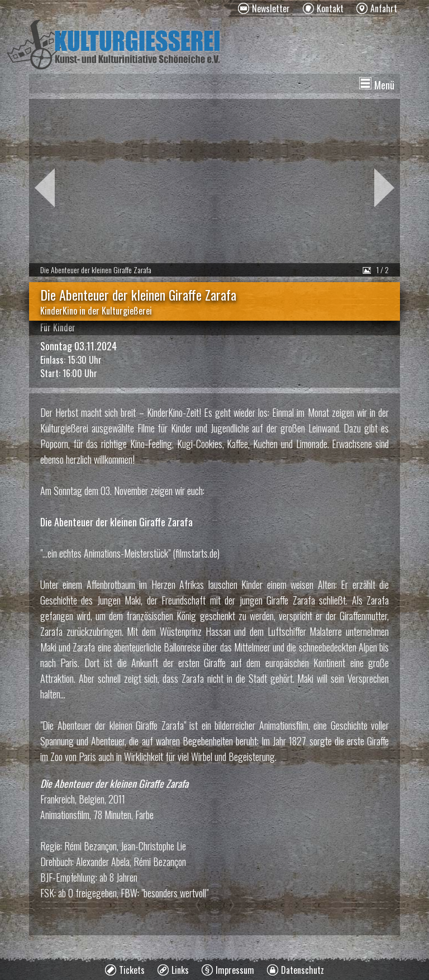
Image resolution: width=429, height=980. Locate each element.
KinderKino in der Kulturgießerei (96, 311)
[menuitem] (264, 8)
